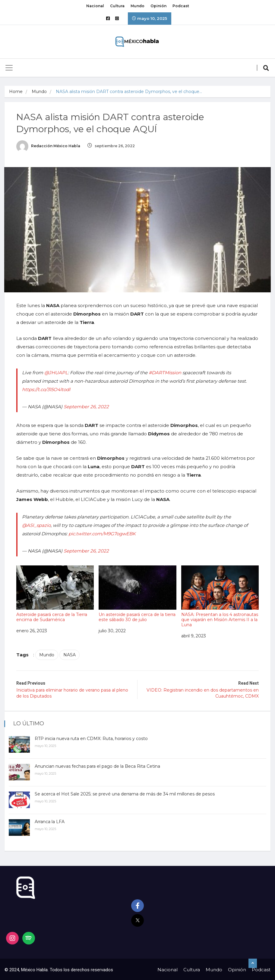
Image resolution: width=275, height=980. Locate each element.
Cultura (117, 6)
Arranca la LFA (50, 821)
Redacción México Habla (49, 146)
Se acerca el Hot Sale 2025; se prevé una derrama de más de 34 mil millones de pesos (125, 793)
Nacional (95, 6)
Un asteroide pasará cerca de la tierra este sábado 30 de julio (138, 593)
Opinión (158, 6)
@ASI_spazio (37, 525)
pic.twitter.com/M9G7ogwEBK (102, 533)
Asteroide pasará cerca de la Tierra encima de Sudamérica (55, 593)
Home (16, 92)
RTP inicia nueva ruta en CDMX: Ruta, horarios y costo (92, 738)
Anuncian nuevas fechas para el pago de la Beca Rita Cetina (98, 765)
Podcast (181, 6)
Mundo (137, 6)
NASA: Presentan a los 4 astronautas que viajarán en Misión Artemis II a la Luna (220, 596)
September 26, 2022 (87, 406)
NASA (70, 654)
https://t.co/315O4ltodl (46, 389)
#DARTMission (165, 372)
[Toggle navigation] (9, 68)
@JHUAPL (56, 372)
